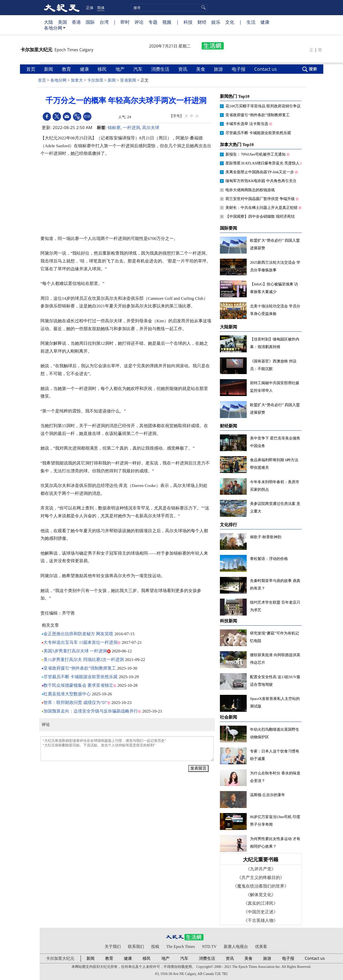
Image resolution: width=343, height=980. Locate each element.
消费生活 (161, 69)
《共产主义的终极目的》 (261, 878)
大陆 (49, 22)
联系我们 (136, 947)
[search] (169, 8)
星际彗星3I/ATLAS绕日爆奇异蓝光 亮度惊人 (263, 163)
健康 (265, 22)
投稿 (155, 947)
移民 (103, 69)
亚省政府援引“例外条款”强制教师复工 (80, 668)
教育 (67, 69)
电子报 (239, 69)
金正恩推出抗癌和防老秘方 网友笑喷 (78, 634)
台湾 (104, 22)
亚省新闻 (128, 80)
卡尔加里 (95, 80)
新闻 (49, 69)
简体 (101, 8)
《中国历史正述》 (261, 912)
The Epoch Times (181, 947)
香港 (76, 22)
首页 (31, 69)
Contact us (266, 69)
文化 (230, 22)
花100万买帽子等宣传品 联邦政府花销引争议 (263, 106)
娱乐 (216, 22)
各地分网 (55, 30)
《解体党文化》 (261, 895)
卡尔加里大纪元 (60, 958)
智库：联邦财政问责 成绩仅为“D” (75, 703)
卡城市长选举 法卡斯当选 (247, 124)
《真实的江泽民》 (261, 903)
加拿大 (77, 80)
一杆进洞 (131, 127)
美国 (62, 22)
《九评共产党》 (261, 869)
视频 (167, 22)
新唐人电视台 (236, 947)
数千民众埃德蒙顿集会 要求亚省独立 (78, 685)
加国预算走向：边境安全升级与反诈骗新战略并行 (91, 711)
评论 (139, 22)
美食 (201, 69)
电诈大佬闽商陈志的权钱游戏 (251, 190)
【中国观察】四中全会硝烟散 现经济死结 (261, 216)
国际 (90, 22)
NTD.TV (209, 947)
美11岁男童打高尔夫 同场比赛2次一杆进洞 (84, 660)
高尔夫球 (151, 127)
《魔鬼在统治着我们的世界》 (261, 886)
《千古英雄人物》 (261, 921)
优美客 (261, 947)
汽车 (139, 69)
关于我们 (113, 947)
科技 (188, 22)
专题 (153, 22)
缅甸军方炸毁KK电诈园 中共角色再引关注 (261, 181)
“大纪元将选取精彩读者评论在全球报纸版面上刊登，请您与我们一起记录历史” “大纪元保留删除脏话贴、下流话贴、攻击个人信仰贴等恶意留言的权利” (127, 749)
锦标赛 (114, 127)
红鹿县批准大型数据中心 (67, 694)
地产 (121, 69)
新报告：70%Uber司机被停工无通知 (256, 154)
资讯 (183, 69)
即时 (125, 22)
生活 (251, 22)
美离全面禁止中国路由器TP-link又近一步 (260, 172)
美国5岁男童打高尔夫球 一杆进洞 (75, 651)
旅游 (219, 69)
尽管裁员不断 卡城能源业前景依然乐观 (81, 677)
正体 (90, 8)
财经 (202, 22)
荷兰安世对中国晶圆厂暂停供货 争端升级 (261, 199)
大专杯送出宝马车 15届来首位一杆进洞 (81, 642)
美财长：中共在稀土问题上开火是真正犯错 (262, 208)
